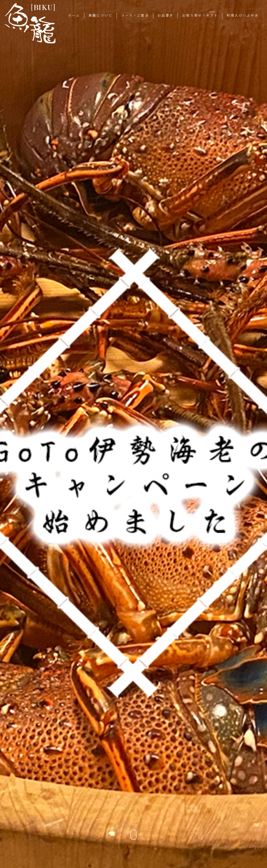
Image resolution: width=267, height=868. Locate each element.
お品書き (166, 15)
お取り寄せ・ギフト (200, 15)
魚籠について (100, 15)
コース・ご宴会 (135, 15)
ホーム (74, 15)
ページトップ (255, 848)
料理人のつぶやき (243, 15)
